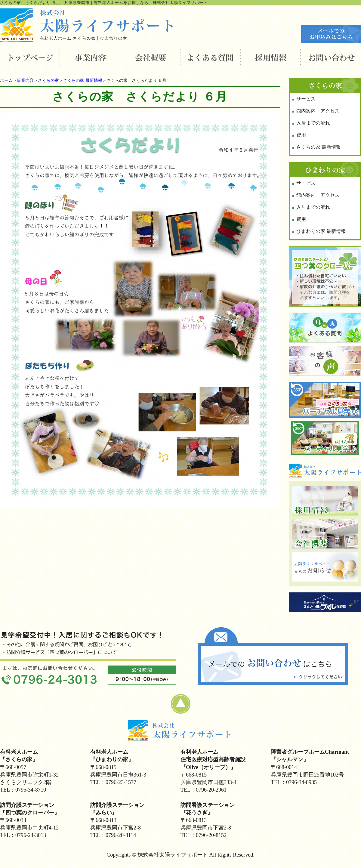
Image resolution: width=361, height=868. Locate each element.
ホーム (6, 80)
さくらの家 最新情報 (83, 80)
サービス (306, 99)
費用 (301, 135)
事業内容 (25, 80)
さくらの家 (48, 80)
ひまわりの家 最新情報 (321, 231)
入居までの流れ (313, 123)
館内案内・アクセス (318, 111)
